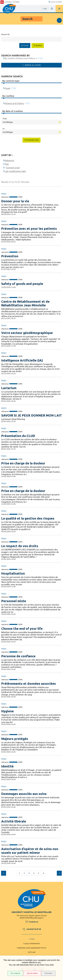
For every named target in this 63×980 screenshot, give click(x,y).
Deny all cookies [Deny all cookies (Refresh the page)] (32, 973)
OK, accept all (15, 973)
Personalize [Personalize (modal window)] (48, 973)
